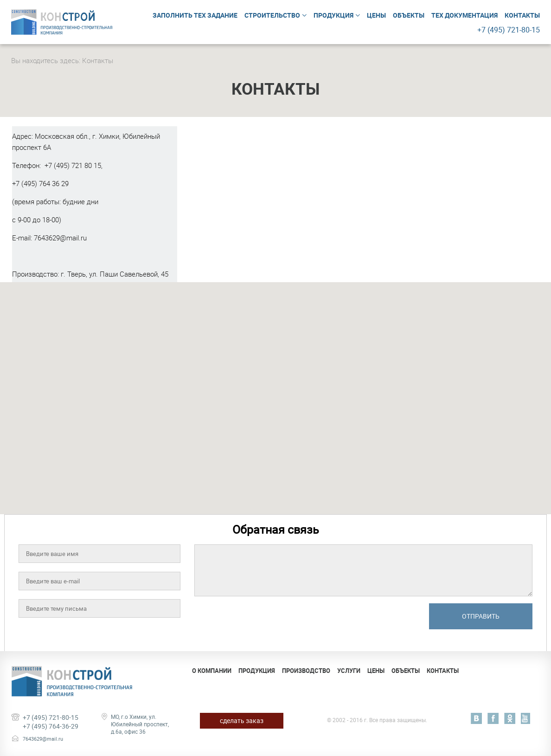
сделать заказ (242, 720)
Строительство (272, 15)
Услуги (349, 671)
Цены (376, 15)
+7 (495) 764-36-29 (51, 726)
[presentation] (265, 621)
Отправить (481, 616)
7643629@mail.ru (60, 238)
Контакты (522, 15)
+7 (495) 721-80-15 (51, 717)
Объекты (409, 15)
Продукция (333, 15)
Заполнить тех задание (195, 15)
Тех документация (465, 15)
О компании (212, 671)
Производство (306, 671)
